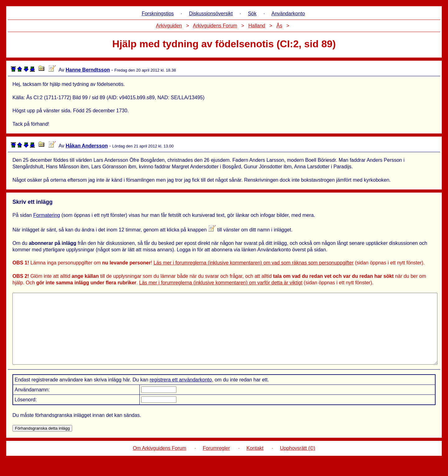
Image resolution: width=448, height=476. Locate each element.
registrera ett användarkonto (181, 394)
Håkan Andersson (87, 146)
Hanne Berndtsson (88, 70)
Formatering (47, 215)
